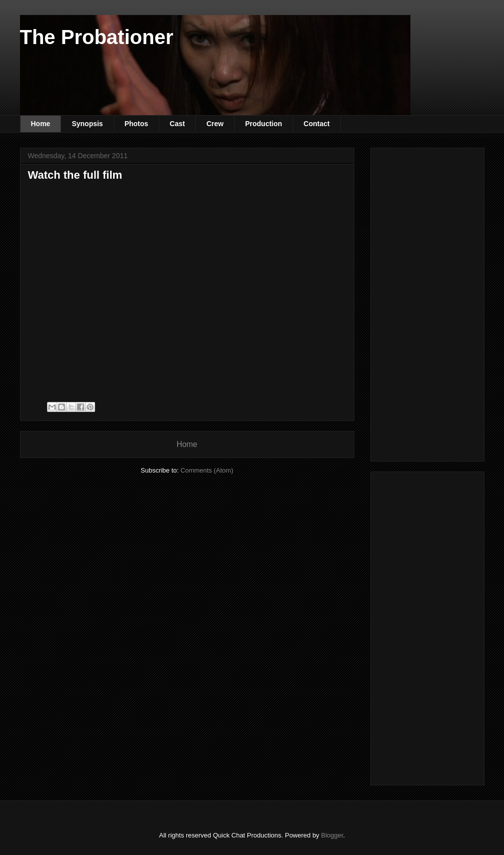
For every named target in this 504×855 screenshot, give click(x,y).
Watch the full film (75, 175)
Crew (215, 124)
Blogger (332, 835)
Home (41, 124)
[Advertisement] (441, 302)
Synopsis (87, 124)
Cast (177, 124)
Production (264, 124)
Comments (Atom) (207, 470)
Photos (136, 124)
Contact (317, 124)
